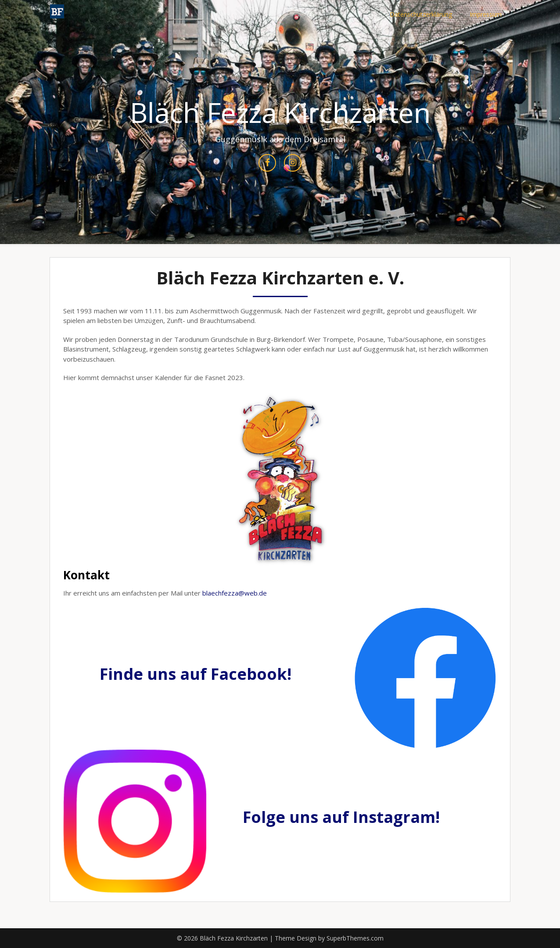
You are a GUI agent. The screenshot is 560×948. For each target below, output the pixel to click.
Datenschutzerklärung (421, 14)
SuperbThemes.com (355, 938)
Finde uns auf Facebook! (196, 674)
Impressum (486, 14)
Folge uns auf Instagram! (341, 817)
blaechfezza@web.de (235, 593)
